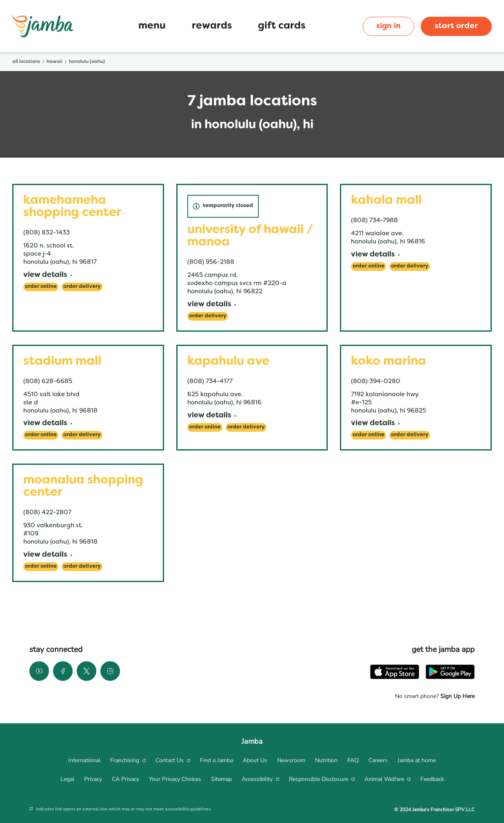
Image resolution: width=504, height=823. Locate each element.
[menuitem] (84, 761)
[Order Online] (41, 287)
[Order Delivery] (82, 287)
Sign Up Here (457, 696)
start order (456, 26)
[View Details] (48, 275)
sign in (389, 26)
